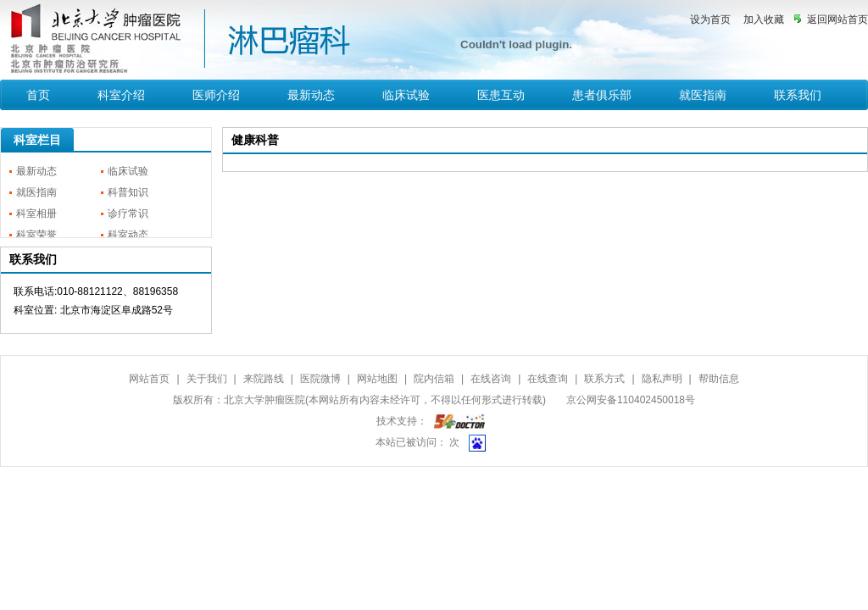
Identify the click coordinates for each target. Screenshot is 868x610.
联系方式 (604, 379)
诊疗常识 (128, 213)
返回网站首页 (837, 19)
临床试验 (406, 95)
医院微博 (320, 379)
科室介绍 (121, 95)
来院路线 (264, 379)
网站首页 (149, 379)
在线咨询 (491, 379)
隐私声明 (662, 379)
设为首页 (710, 19)
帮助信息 (719, 379)
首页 (38, 95)
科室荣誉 (36, 235)
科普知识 (128, 192)
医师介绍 (216, 95)
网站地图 (377, 379)
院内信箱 (434, 379)
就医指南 (703, 95)
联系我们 (798, 95)
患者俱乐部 (602, 95)
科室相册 (36, 213)
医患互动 (501, 95)
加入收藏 (764, 19)
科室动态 (128, 235)
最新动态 (311, 95)
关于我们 (207, 379)
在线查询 (548, 379)
